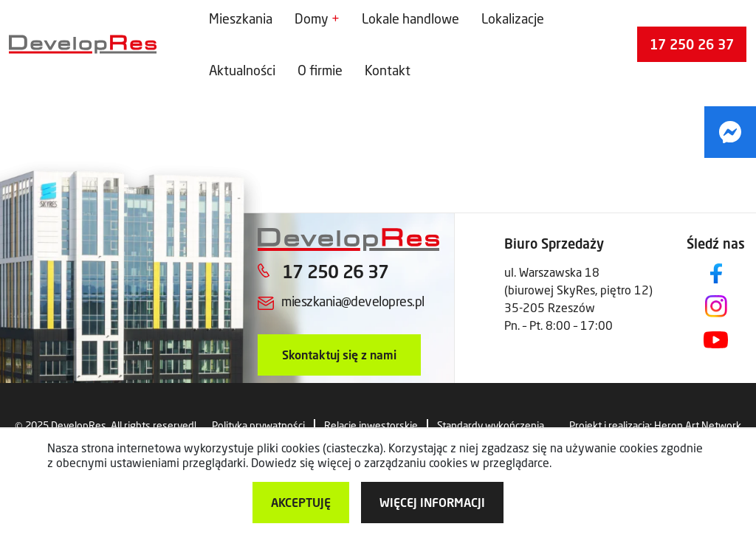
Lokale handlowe (410, 18)
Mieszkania (241, 18)
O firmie (320, 70)
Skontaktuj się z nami (339, 355)
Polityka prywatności (258, 425)
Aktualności (242, 70)
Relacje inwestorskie (371, 425)
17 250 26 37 (692, 44)
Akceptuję (301, 502)
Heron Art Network (698, 425)
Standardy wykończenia (491, 425)
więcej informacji (432, 502)
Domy (312, 18)
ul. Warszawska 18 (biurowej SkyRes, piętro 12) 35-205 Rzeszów (578, 290)
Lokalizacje (513, 18)
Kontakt (388, 70)
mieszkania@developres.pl (353, 301)
